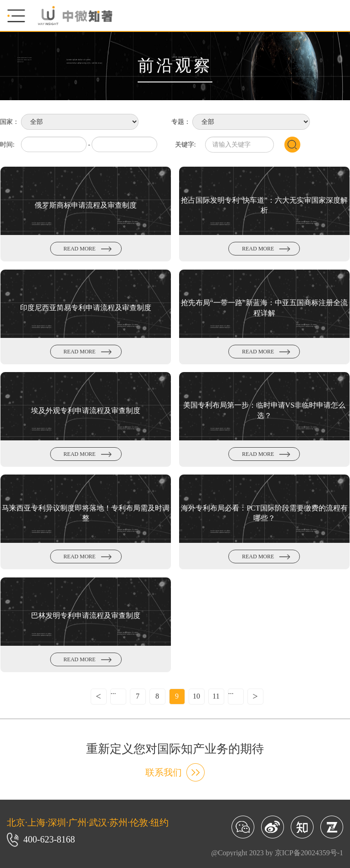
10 (196, 696)
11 (216, 696)
